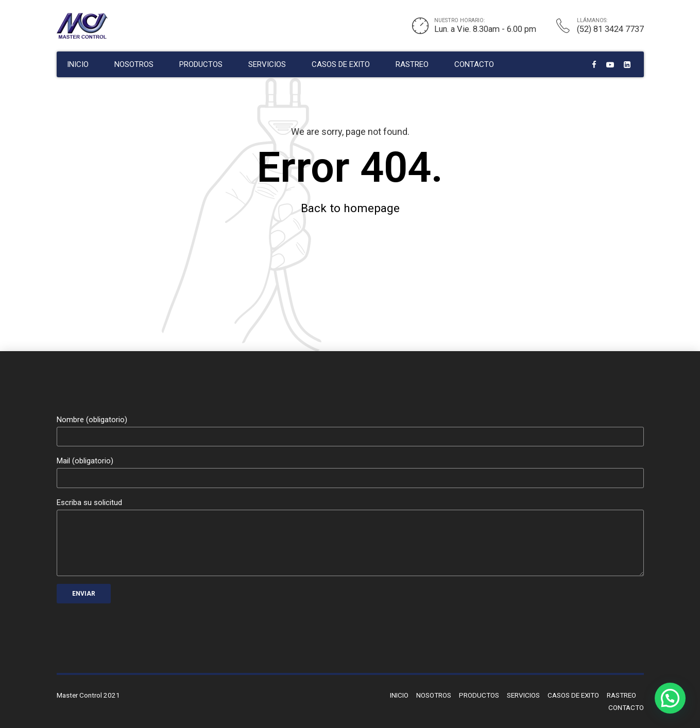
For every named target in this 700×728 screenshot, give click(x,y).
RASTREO (412, 64)
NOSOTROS (134, 64)
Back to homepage (350, 208)
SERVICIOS (267, 64)
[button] (670, 698)
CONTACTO (474, 64)
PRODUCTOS (201, 64)
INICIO (78, 64)
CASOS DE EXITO (341, 64)
